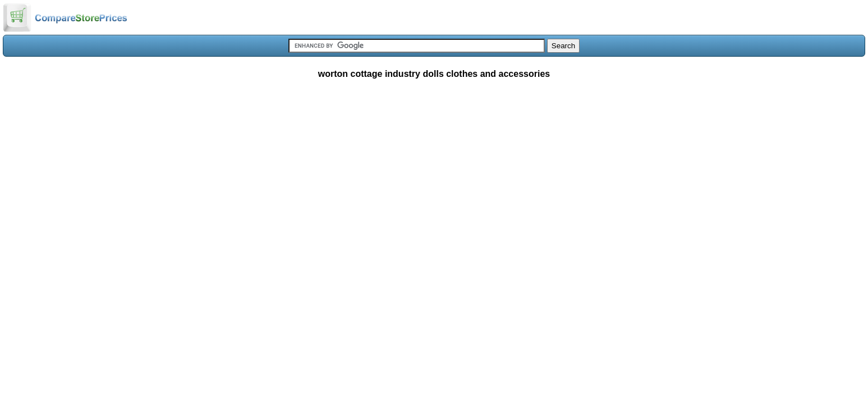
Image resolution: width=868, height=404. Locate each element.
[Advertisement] (434, 171)
